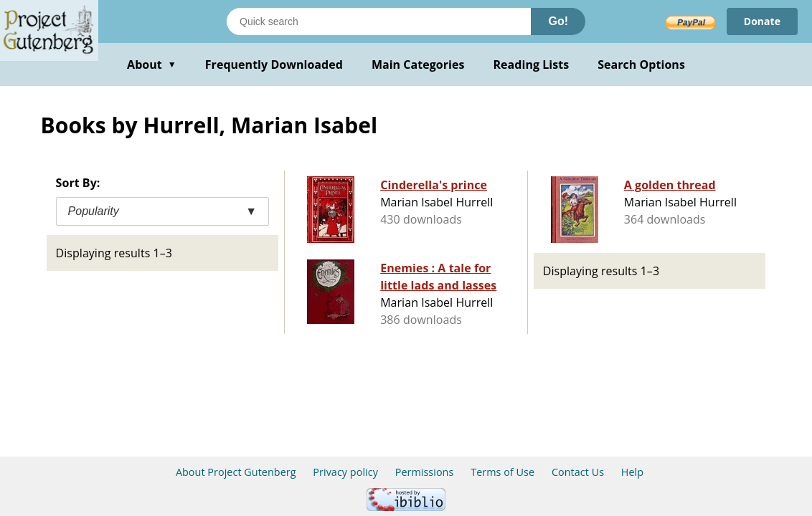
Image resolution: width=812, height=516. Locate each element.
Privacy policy (345, 472)
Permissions (425, 472)
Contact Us (578, 472)
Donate (762, 21)
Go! (558, 21)
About (152, 64)
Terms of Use (502, 472)
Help (632, 472)
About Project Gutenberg (236, 472)
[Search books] (379, 21)
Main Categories (418, 64)
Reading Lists (532, 64)
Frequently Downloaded (274, 64)
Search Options (641, 64)
